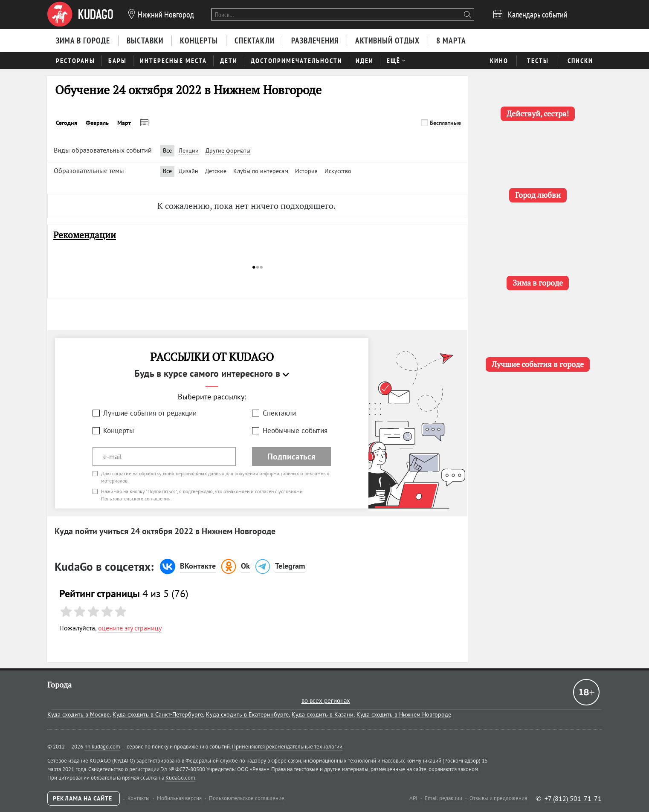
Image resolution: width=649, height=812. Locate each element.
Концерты (119, 431)
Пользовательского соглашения (136, 498)
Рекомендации (85, 235)
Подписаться (291, 457)
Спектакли (279, 413)
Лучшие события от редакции (150, 413)
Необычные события (295, 431)
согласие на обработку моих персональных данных (168, 473)
